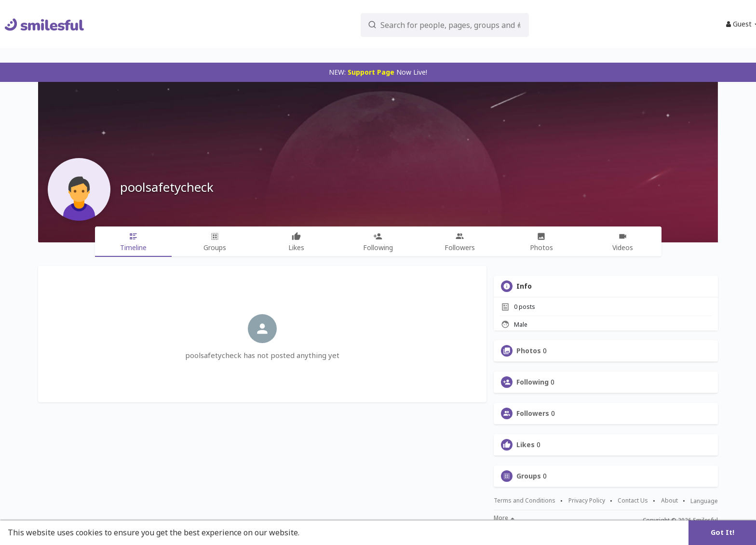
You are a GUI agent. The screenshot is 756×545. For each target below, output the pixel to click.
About (669, 501)
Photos (529, 351)
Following (533, 382)
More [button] (504, 518)
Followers (533, 413)
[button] (417, 24)
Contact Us (633, 501)
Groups (529, 476)
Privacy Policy (587, 501)
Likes (526, 445)
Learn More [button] (324, 532)
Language (704, 501)
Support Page (371, 72)
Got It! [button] (722, 532)
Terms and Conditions (525, 501)
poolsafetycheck (167, 187)
